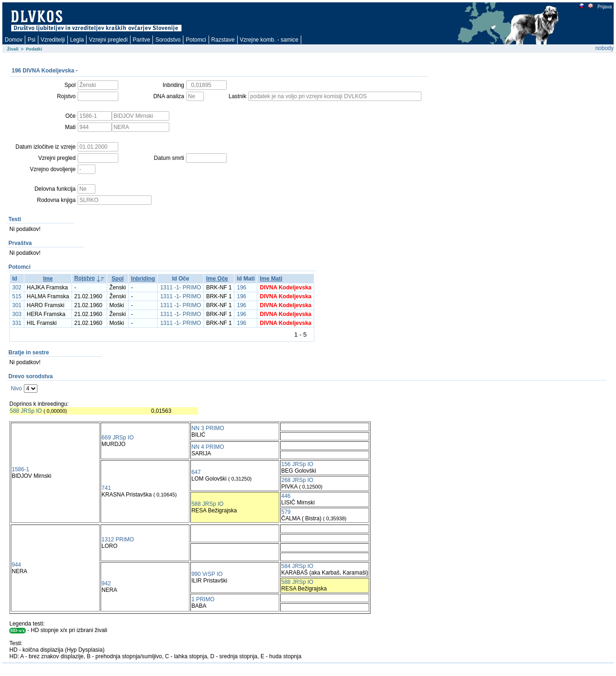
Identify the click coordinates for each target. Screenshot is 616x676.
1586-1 (20, 469)
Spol (117, 279)
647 (196, 472)
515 (17, 296)
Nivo (16, 388)
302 (17, 288)
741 (106, 488)
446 (286, 496)
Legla (77, 40)
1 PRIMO (203, 599)
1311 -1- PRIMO (180, 288)
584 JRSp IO (297, 566)
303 (17, 314)
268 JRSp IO (297, 480)
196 (241, 288)
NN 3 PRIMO (208, 428)
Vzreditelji (53, 40)
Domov (14, 40)
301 (17, 305)
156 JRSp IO (297, 464)
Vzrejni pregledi (108, 40)
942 (106, 583)
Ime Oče (217, 279)
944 (16, 565)
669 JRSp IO (118, 438)
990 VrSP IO (207, 574)
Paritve (141, 40)
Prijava (604, 7)
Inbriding (143, 279)
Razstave (223, 40)
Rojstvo (85, 278)
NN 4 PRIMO (208, 447)
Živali (13, 49)
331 (17, 323)
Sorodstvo (168, 40)
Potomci (196, 40)
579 (286, 512)
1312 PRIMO (118, 539)
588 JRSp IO (26, 411)
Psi (32, 40)
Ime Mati (271, 279)
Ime (48, 279)
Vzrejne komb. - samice (269, 40)
